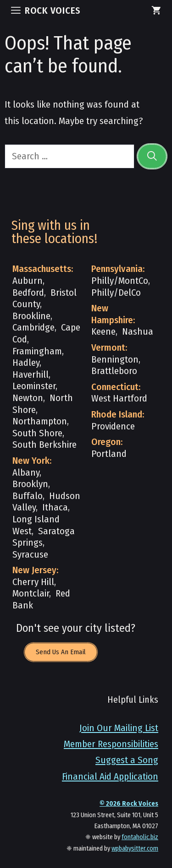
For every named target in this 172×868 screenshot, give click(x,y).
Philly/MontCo (120, 281)
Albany (26, 473)
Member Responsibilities (111, 744)
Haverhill (31, 375)
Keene (103, 332)
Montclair (31, 594)
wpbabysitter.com (135, 849)
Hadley (26, 363)
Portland (109, 454)
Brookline (31, 316)
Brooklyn (30, 484)
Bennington (115, 360)
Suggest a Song (127, 760)
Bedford (28, 293)
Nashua (138, 332)
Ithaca (55, 507)
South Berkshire (44, 445)
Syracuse (30, 555)
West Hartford (119, 399)
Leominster (34, 386)
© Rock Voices (129, 804)
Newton (28, 398)
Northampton (40, 421)
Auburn (28, 281)
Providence (113, 426)
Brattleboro (114, 371)
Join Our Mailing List (119, 728)
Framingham (37, 351)
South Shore (37, 433)
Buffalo (28, 496)
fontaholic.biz (140, 837)
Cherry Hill (33, 582)
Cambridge (33, 328)
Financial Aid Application (110, 777)
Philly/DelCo (116, 293)
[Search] (152, 156)
